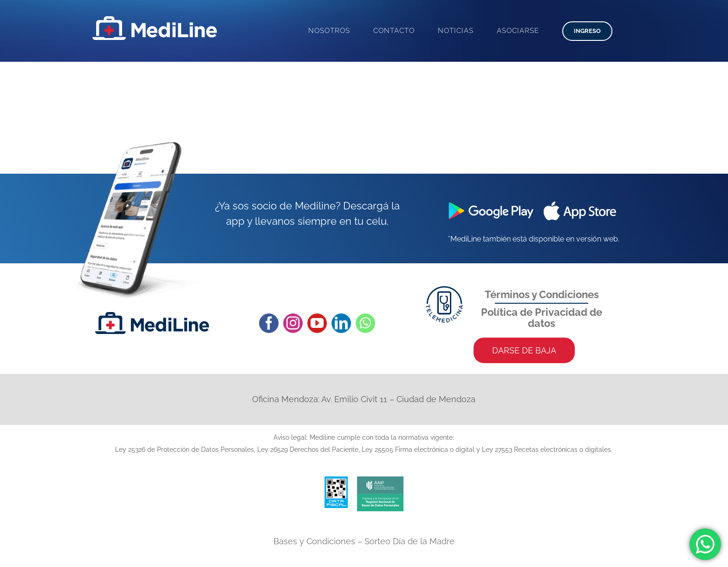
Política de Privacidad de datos (542, 318)
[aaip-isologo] (380, 480)
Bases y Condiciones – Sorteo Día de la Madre (364, 541)
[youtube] (317, 323)
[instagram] (293, 323)
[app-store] (580, 201)
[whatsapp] (365, 323)
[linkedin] (341, 323)
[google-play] (487, 201)
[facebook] (269, 323)
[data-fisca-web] (336, 480)
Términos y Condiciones (542, 294)
